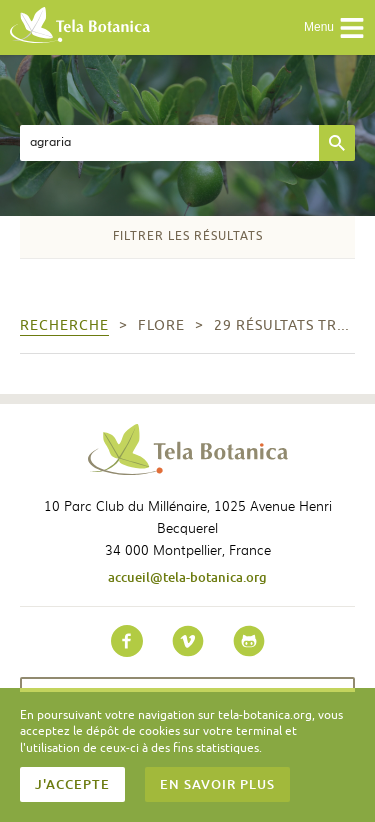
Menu (334, 28)
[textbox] (169, 143)
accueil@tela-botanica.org (187, 577)
